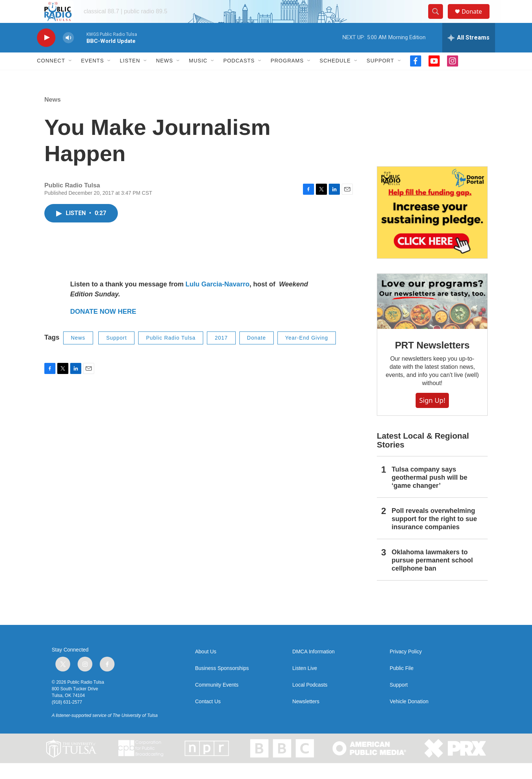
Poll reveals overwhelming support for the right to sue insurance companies (434, 535)
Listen (130, 77)
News (164, 77)
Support (380, 77)
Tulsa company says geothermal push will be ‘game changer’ (429, 494)
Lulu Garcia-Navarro (217, 300)
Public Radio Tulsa (171, 354)
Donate (476, 19)
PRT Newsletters (432, 361)
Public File (402, 684)
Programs (287, 77)
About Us (206, 668)
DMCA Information (313, 668)
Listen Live (305, 684)
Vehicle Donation (409, 717)
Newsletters (306, 717)
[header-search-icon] (439, 20)
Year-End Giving (307, 354)
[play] (46, 54)
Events (92, 77)
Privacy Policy (406, 668)
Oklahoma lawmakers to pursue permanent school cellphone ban (432, 576)
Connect (51, 77)
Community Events (217, 701)
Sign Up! (432, 416)
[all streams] (469, 54)
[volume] (68, 54)
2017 (221, 354)
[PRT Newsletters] (432, 317)
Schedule (335, 77)
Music (198, 77)
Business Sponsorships (222, 684)
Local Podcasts (310, 701)
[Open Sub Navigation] (71, 77)
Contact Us (208, 717)
